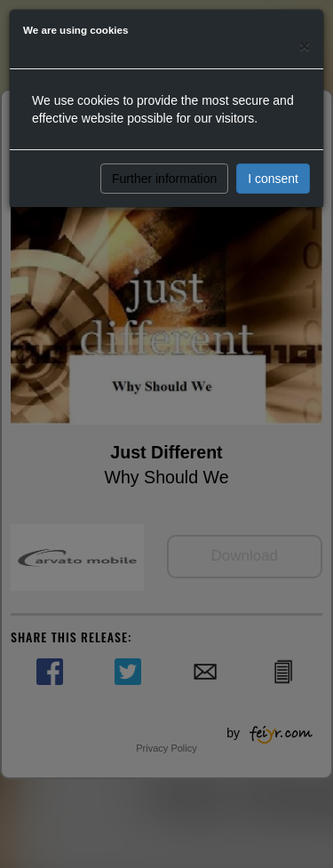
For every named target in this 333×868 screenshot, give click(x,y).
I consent (273, 179)
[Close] (305, 46)
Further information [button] (164, 179)
